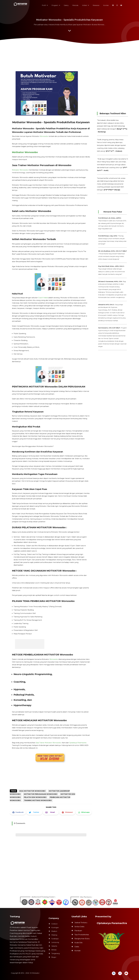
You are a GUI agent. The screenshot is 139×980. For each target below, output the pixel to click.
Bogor (54, 955)
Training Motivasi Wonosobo (38, 800)
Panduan (78, 931)
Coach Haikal (44, 309)
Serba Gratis (79, 927)
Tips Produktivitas (82, 935)
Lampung (56, 942)
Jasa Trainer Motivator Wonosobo (49, 713)
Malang (55, 935)
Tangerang (56, 952)
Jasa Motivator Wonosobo (32, 791)
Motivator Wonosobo (27, 176)
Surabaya (55, 939)
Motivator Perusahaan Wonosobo (41, 794)
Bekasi (54, 949)
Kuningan (55, 929)
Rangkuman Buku (82, 939)
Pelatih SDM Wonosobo (35, 797)
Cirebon (55, 926)
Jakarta (55, 945)
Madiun (55, 932)
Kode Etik (78, 943)
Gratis (77, 947)
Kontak (77, 951)
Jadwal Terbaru (81, 923)
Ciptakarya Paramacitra (75, 713)
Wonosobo (45, 162)
